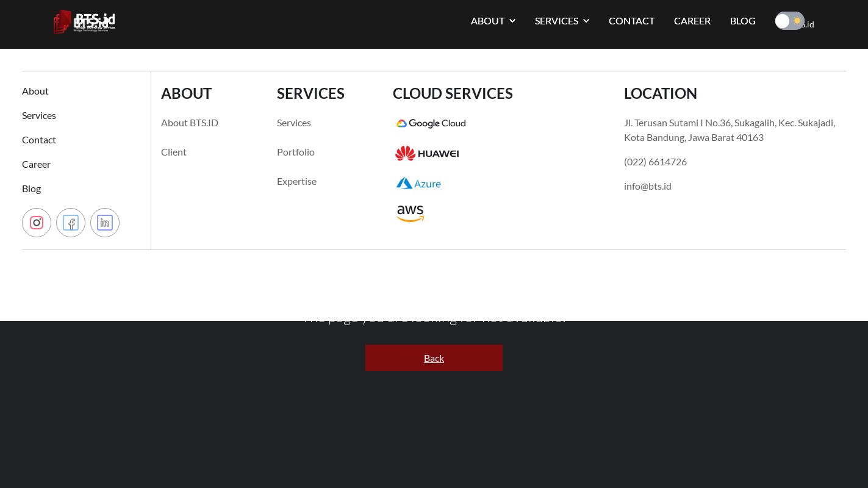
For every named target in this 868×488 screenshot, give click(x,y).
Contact (39, 139)
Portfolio (296, 152)
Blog (31, 188)
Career (36, 164)
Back (434, 358)
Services (39, 115)
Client (174, 152)
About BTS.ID (190, 122)
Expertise (297, 181)
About (35, 91)
